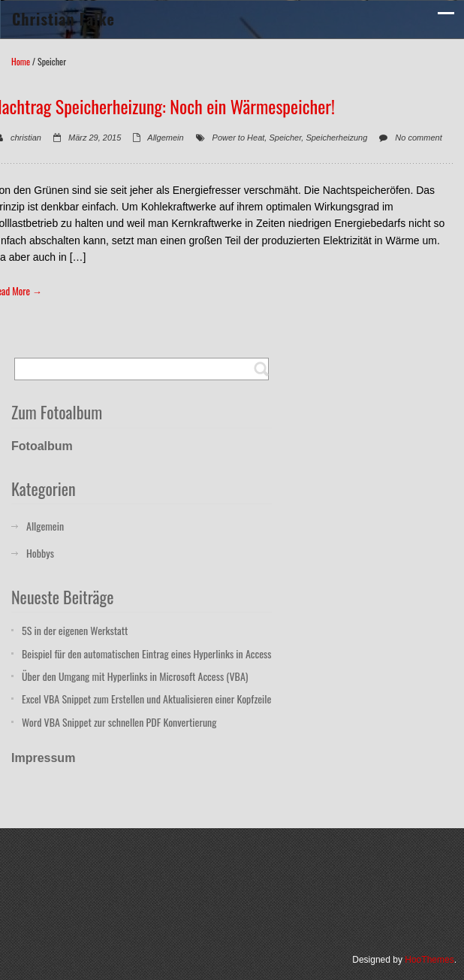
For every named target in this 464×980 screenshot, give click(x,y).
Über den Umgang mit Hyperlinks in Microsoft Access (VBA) (135, 676)
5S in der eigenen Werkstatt (75, 630)
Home (21, 61)
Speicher (285, 138)
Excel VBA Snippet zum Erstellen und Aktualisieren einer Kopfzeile (146, 699)
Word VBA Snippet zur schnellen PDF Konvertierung (119, 722)
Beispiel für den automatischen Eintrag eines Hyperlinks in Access (147, 653)
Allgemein (165, 138)
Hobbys (40, 553)
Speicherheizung (336, 138)
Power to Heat (239, 138)
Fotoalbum (42, 446)
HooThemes (429, 960)
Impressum (43, 758)
